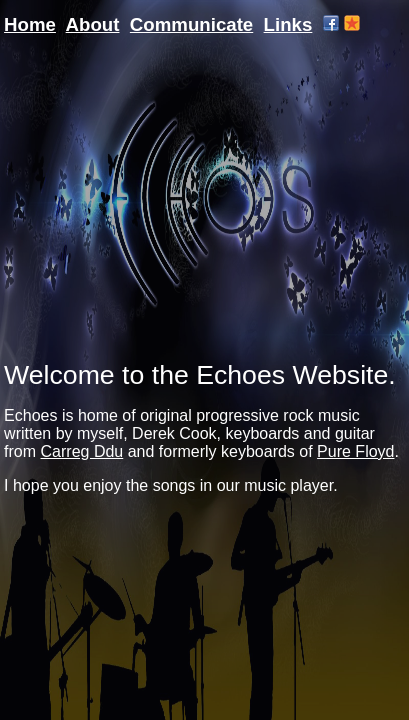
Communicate (191, 24)
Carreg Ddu (82, 451)
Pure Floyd (355, 451)
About (93, 24)
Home (30, 24)
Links (288, 24)
